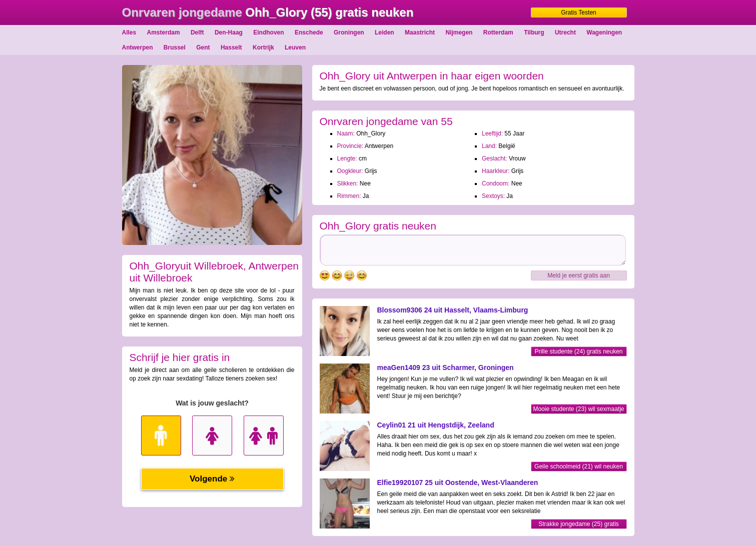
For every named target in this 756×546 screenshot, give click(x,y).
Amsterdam (164, 32)
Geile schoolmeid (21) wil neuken (579, 466)
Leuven (295, 47)
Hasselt (231, 47)
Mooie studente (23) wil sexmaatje (578, 409)
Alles (129, 32)
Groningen (349, 32)
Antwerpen (138, 47)
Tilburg (534, 32)
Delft (197, 32)
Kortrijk (263, 47)
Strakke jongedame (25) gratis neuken (579, 525)
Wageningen (604, 32)
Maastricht (420, 32)
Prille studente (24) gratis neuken (578, 351)
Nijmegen (459, 32)
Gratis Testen (578, 12)
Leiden (385, 32)
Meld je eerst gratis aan (579, 275)
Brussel (175, 47)
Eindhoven (268, 32)
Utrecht (565, 32)
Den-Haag (229, 32)
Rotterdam (498, 32)
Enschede (309, 32)
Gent (203, 47)
